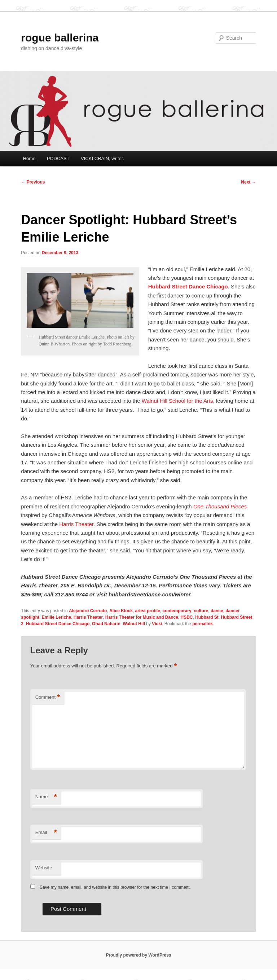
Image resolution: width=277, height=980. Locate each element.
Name (46, 797)
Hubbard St (207, 617)
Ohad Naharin (106, 624)
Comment (48, 698)
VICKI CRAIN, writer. (102, 158)
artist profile (148, 611)
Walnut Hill (134, 624)
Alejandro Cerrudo (88, 611)
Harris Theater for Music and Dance (142, 617)
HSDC (187, 617)
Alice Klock (121, 611)
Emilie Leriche (56, 617)
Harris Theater (76, 524)
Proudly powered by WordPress (138, 955)
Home (29, 158)
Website (44, 868)
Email (46, 833)
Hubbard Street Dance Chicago (188, 286)
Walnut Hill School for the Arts (177, 401)
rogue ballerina (60, 38)
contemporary (177, 611)
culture (201, 611)
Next (248, 182)
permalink (203, 624)
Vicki (157, 624)
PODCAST (58, 158)
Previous (33, 182)
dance (217, 611)
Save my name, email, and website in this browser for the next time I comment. (115, 887)
